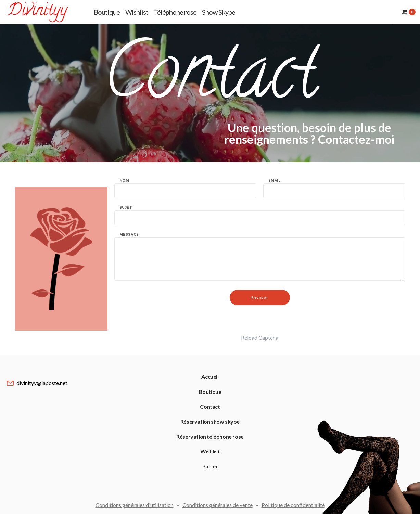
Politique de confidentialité (293, 505)
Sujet (126, 208)
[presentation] (166, 321)
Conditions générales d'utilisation (135, 505)
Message (129, 235)
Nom (124, 181)
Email (275, 181)
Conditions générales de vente (218, 505)
